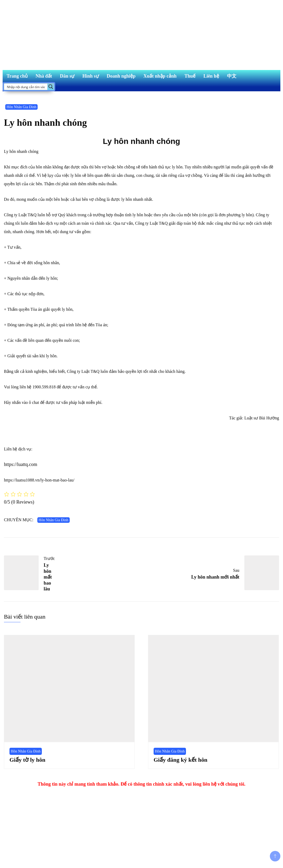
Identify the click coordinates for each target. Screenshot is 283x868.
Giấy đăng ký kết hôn (181, 760)
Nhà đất (44, 76)
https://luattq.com (21, 464)
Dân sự (67, 76)
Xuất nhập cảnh (160, 76)
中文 (232, 76)
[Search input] (26, 87)
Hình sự (91, 76)
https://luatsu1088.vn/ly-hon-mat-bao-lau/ (39, 480)
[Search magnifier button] (51, 87)
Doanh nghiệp (121, 76)
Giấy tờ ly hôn (27, 760)
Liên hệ (211, 76)
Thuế (190, 76)
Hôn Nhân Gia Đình (21, 107)
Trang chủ (17, 76)
